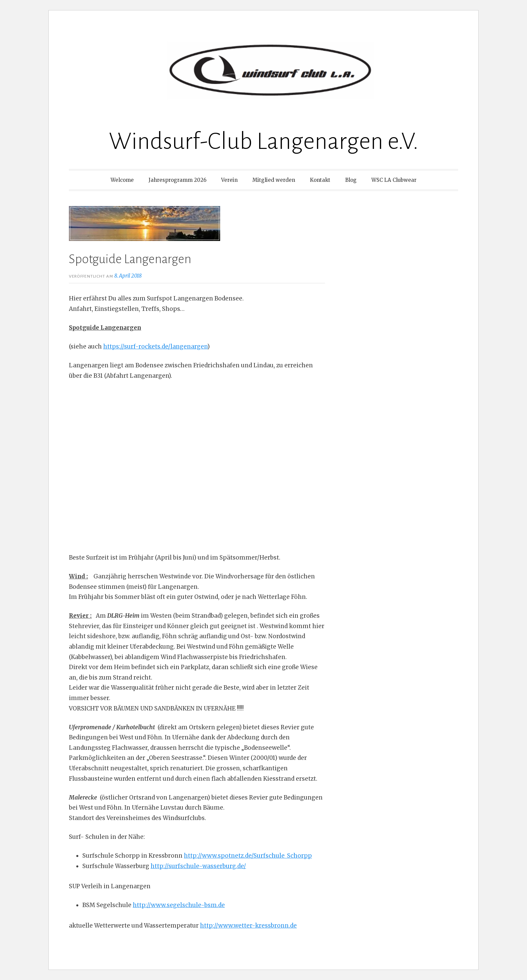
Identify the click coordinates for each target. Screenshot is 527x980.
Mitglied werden (274, 180)
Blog (351, 180)
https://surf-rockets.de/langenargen (155, 346)
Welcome (122, 180)
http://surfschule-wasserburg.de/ (198, 866)
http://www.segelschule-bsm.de (179, 905)
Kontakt (320, 180)
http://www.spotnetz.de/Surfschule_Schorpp (248, 856)
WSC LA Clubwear (394, 180)
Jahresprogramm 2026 (177, 180)
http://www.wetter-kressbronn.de (248, 926)
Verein (229, 180)
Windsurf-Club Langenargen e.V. (264, 141)
